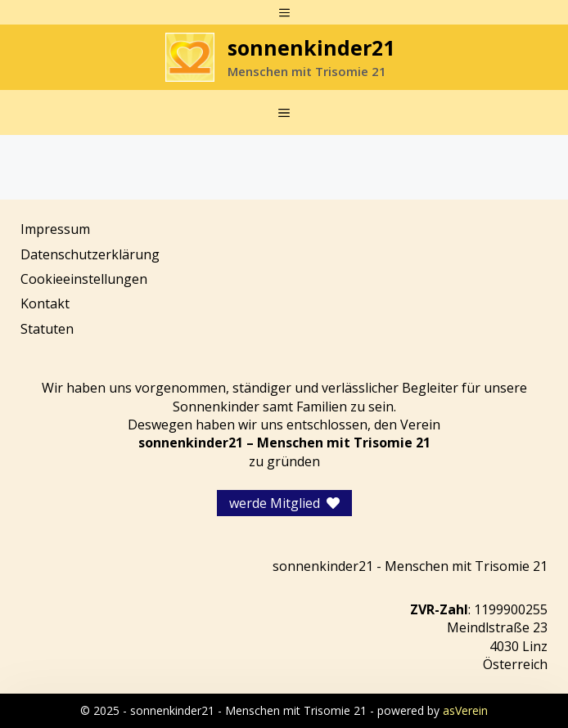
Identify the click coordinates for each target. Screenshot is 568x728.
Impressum (55, 229)
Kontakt (45, 303)
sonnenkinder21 (311, 47)
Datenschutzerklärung (90, 254)
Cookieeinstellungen (84, 279)
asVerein (465, 710)
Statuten (47, 329)
